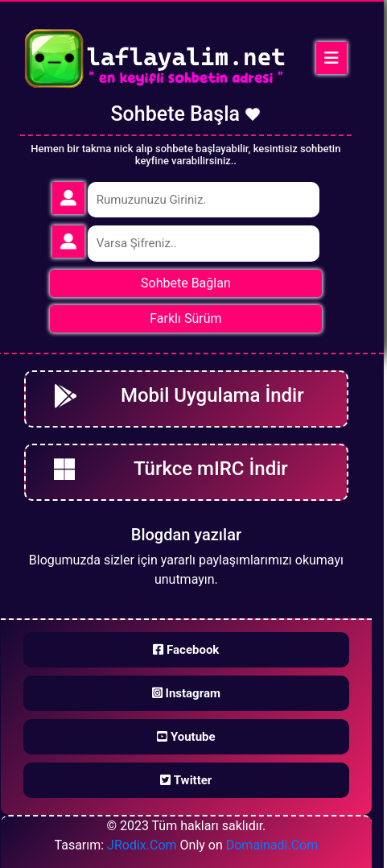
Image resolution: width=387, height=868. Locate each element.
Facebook (186, 650)
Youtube (186, 737)
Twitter (186, 780)
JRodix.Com (142, 845)
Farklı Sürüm (185, 318)
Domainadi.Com (272, 845)
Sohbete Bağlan (186, 283)
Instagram (186, 693)
